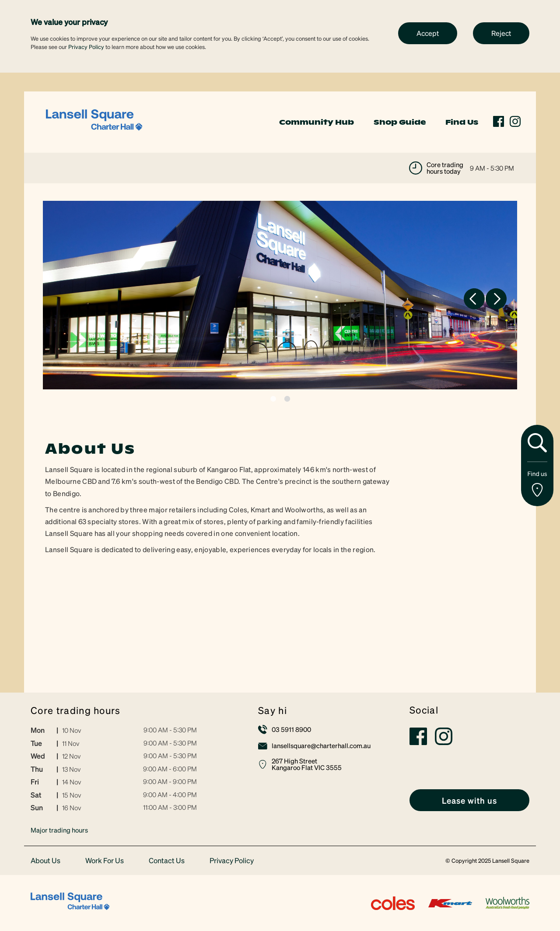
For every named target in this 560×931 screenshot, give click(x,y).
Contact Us (167, 861)
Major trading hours (59, 830)
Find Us (462, 122)
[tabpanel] (280, 295)
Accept (428, 33)
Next (496, 299)
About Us (45, 861)
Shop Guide (400, 122)
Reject (501, 33)
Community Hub (317, 122)
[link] (94, 121)
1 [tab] (273, 399)
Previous (474, 299)
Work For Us (105, 861)
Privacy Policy (86, 47)
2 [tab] (287, 399)
